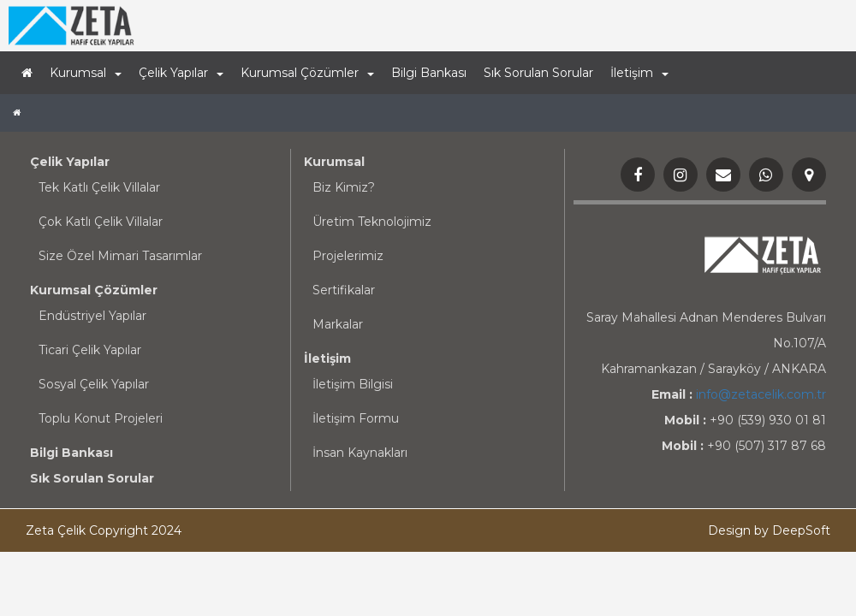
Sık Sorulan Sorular (538, 73)
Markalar (338, 324)
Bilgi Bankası (429, 73)
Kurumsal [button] (86, 73)
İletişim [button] (639, 73)
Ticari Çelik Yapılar (90, 350)
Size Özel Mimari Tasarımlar (120, 256)
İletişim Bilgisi (353, 384)
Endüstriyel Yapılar (92, 316)
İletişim (327, 358)
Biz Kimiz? (344, 187)
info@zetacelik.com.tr (761, 394)
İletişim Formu (356, 418)
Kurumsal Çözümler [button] (307, 73)
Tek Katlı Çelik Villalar (99, 187)
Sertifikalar (344, 290)
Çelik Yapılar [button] (181, 73)
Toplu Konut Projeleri (101, 418)
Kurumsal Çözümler (94, 290)
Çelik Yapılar (70, 162)
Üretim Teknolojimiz (372, 222)
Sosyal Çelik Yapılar (94, 384)
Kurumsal (334, 162)
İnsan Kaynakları (360, 453)
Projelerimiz (348, 256)
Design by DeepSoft (769, 530)
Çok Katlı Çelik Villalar (101, 222)
